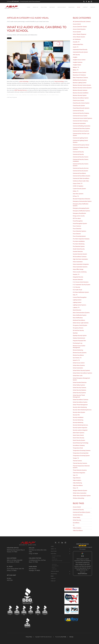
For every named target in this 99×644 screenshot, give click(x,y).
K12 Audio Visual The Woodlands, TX (38, 95)
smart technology (24, 81)
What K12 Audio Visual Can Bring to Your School (37, 29)
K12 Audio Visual (54, 95)
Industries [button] (72, 7)
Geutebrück (55, 566)
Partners (60, 554)
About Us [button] (36, 7)
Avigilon (54, 564)
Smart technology (59, 81)
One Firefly (64, 637)
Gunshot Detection (78, 515)
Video (54, 558)
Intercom (55, 559)
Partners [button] (52, 7)
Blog (79, 7)
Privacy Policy (29, 637)
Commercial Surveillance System (82, 512)
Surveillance (76, 523)
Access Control (77, 507)
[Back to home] (12, 7)
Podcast (93, 7)
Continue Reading (12, 97)
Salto (54, 567)
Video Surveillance (78, 531)
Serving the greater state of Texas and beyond (30, 1)
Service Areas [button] (62, 7)
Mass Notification (57, 561)
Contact (85, 7)
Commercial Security (78, 510)
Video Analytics (77, 528)
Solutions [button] (44, 7)
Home (29, 7)
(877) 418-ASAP (15, 1)
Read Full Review (82, 574)
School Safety (77, 517)
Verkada (54, 569)
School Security (77, 520)
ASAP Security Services (21, 90)
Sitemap (71, 637)
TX (74, 525)
